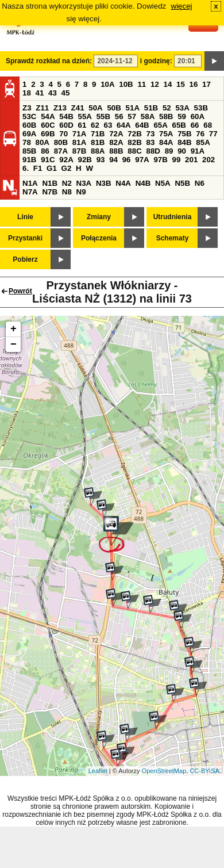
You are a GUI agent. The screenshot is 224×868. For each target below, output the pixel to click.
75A (166, 134)
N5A (163, 183)
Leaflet (98, 771)
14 (168, 84)
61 (82, 125)
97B (160, 160)
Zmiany (99, 217)
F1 (38, 168)
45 (66, 93)
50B (114, 108)
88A (98, 151)
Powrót (20, 291)
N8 (67, 192)
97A (142, 160)
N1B (50, 183)
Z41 (78, 108)
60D (66, 125)
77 (213, 134)
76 (200, 134)
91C (48, 160)
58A (148, 116)
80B (61, 142)
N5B (182, 183)
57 (132, 116)
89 (169, 151)
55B (103, 116)
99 (177, 160)
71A (79, 134)
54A (48, 116)
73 (150, 134)
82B (134, 142)
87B (79, 151)
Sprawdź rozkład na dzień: (49, 61)
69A (29, 134)
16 (194, 84)
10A (107, 84)
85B (29, 151)
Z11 (42, 108)
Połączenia (99, 238)
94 (113, 160)
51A (133, 108)
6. (26, 168)
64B (142, 125)
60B (29, 125)
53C (29, 116)
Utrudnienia (173, 217)
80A (43, 142)
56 (119, 116)
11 (142, 84)
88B (116, 151)
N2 (67, 183)
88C (134, 151)
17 (206, 84)
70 (63, 134)
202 (208, 160)
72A (116, 134)
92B (84, 160)
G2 (67, 168)
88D (153, 151)
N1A (30, 183)
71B (98, 134)
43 (53, 93)
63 (108, 125)
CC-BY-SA (204, 771)
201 (191, 160)
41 (40, 93)
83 (150, 142)
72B (134, 134)
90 (182, 151)
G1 (52, 168)
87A (61, 151)
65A (160, 125)
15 (181, 84)
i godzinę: (156, 61)
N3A (84, 183)
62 (95, 125)
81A (79, 142)
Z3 (27, 108)
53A (182, 108)
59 (182, 116)
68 (208, 125)
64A (123, 125)
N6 (200, 183)
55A (84, 116)
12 (155, 84)
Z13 (60, 108)
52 (167, 108)
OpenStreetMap (164, 771)
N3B (104, 183)
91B (29, 160)
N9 (81, 192)
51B (151, 108)
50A (95, 108)
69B (48, 134)
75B (184, 134)
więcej (182, 6)
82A (116, 142)
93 (101, 160)
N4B (143, 183)
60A (198, 116)
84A (166, 142)
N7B (50, 192)
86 (45, 151)
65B (179, 125)
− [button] (13, 345)
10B (126, 84)
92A (66, 160)
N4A (123, 183)
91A (198, 151)
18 (27, 93)
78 (27, 142)
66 (195, 125)
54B (66, 116)
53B (201, 108)
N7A (30, 192)
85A (203, 142)
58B (166, 116)
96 (127, 160)
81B (98, 142)
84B (184, 142)
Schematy (173, 238)
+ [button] (13, 329)
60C (48, 125)
